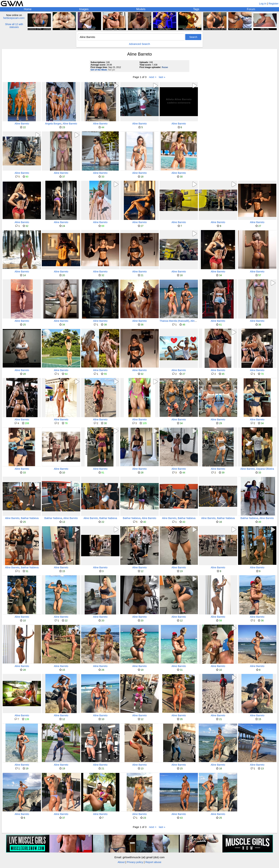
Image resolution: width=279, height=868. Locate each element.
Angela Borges (53, 124)
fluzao (165, 67)
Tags (196, 9)
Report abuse (153, 862)
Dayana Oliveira (265, 469)
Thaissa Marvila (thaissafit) (174, 321)
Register (273, 3)
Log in (263, 3)
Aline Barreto (22, 124)
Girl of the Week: (99, 70)
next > (153, 77)
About (121, 862)
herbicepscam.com (14, 18)
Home (28, 9)
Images (84, 9)
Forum (251, 9)
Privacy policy (135, 862)
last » (162, 77)
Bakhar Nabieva (30, 518)
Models (141, 9)
